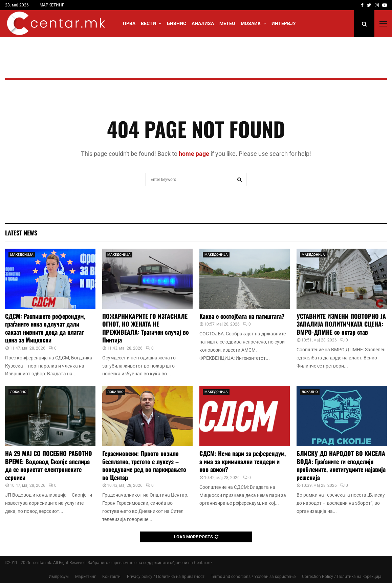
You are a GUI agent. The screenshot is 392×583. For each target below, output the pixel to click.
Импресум (59, 577)
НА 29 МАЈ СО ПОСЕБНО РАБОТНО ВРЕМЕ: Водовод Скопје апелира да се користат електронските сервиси (49, 465)
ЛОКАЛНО (18, 392)
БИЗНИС (177, 23)
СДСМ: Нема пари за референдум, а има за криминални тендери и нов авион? (243, 461)
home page (194, 154)
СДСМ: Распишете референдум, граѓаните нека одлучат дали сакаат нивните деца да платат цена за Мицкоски (45, 328)
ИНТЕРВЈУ (284, 23)
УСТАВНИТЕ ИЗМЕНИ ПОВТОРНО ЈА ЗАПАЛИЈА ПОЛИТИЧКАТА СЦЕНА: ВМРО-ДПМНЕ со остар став (341, 324)
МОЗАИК (251, 23)
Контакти (111, 577)
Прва (129, 23)
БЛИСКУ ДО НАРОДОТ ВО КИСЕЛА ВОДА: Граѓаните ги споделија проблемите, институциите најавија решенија (341, 465)
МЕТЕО (227, 23)
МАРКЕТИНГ (52, 5)
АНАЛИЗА (203, 23)
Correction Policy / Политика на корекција (342, 577)
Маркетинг (85, 577)
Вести (148, 23)
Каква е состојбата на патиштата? (242, 316)
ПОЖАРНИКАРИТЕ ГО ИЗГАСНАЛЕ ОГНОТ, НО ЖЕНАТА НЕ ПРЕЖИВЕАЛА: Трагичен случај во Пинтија (146, 328)
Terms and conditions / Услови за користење (253, 577)
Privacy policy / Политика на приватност (166, 577)
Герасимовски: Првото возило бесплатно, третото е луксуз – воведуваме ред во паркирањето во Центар (144, 465)
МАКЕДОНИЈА (22, 255)
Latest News (21, 233)
